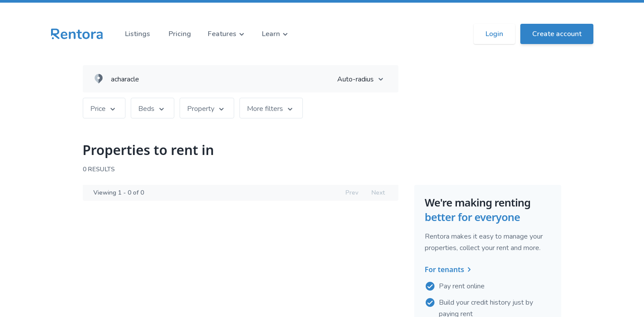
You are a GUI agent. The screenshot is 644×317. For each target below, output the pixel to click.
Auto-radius (364, 79)
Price (104, 109)
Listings (138, 34)
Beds (153, 109)
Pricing (180, 34)
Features (227, 34)
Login (494, 34)
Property (207, 109)
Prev (352, 193)
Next (378, 193)
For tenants (450, 270)
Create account (557, 34)
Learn (276, 34)
